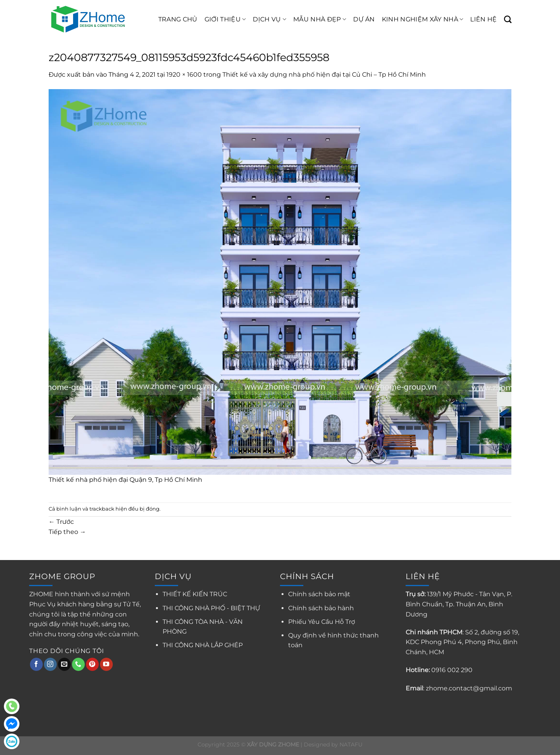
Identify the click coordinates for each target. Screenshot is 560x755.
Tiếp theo (67, 532)
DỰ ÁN (364, 19)
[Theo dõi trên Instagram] (50, 664)
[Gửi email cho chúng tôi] (64, 664)
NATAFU (351, 744)
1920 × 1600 (184, 75)
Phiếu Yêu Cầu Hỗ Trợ (322, 622)
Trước (61, 522)
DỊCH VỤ (269, 19)
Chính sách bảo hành (321, 608)
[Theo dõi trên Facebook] (36, 664)
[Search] (508, 19)
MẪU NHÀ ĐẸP (320, 19)
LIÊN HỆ (483, 19)
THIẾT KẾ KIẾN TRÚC (195, 594)
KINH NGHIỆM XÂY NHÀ (423, 19)
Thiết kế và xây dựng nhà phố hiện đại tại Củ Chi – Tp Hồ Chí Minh (324, 75)
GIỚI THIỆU (225, 19)
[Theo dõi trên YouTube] (106, 664)
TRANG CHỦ (178, 19)
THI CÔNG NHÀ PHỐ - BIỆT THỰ (211, 608)
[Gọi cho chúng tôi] (78, 664)
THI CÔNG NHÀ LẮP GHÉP (203, 645)
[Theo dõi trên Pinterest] (92, 664)
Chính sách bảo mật (319, 594)
